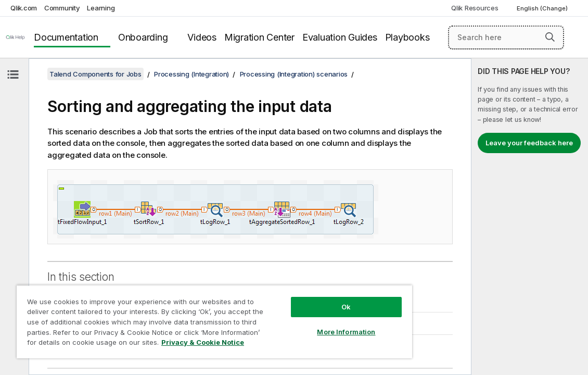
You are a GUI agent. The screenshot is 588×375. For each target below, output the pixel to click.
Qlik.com (24, 8)
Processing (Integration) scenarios (294, 74)
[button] (550, 37)
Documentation (66, 37)
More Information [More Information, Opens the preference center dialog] (300, 324)
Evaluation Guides (340, 37)
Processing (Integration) (191, 74)
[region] (187, 318)
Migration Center (259, 37)
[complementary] (530, 217)
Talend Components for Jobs (95, 74)
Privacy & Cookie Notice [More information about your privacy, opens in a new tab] (157, 344)
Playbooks (407, 37)
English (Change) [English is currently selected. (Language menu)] (543, 8)
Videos (202, 37)
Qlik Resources (475, 8)
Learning (101, 8)
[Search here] (506, 37)
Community (62, 8)
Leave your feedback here (529, 143)
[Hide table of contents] (13, 74)
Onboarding (143, 37)
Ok (300, 299)
